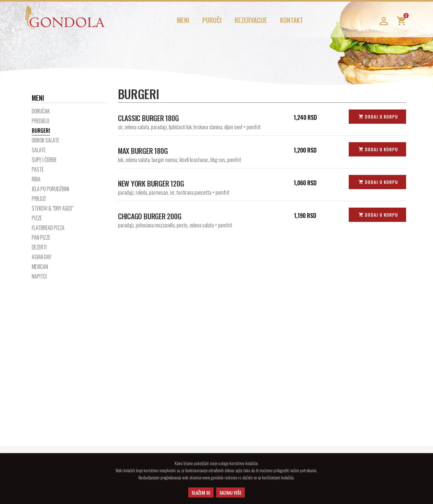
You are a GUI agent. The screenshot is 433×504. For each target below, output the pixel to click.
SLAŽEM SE (201, 493)
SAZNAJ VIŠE (230, 493)
